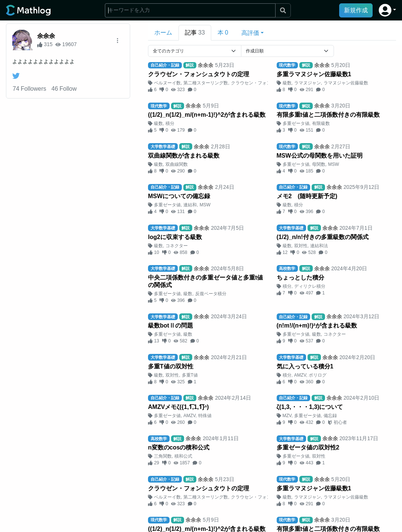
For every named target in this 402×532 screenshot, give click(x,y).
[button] (387, 10)
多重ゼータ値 (296, 123)
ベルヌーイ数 (167, 83)
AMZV (300, 375)
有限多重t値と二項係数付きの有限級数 (328, 115)
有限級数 (321, 123)
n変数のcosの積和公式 (179, 447)
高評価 (250, 33)
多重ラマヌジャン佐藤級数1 (314, 74)
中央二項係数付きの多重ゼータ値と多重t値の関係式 (205, 281)
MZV (287, 416)
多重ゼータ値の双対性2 (308, 447)
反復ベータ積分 (211, 294)
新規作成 (356, 10)
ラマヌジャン (308, 83)
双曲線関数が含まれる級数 (184, 156)
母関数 (319, 164)
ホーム (163, 33)
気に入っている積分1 (305, 366)
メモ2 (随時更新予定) (307, 196)
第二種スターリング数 (206, 83)
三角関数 (163, 456)
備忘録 (330, 416)
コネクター (177, 246)
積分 (170, 123)
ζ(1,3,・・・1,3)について (310, 407)
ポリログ (318, 375)
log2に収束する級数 (175, 237)
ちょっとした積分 (300, 278)
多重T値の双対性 (171, 366)
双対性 (301, 246)
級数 (287, 83)
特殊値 (205, 416)
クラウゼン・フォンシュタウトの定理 (199, 74)
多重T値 (190, 375)
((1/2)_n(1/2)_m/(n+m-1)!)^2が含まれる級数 (207, 115)
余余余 (46, 36)
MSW (333, 164)
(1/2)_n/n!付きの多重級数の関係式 (323, 237)
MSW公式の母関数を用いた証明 (320, 156)
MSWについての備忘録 (179, 196)
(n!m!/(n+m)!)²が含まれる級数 (317, 325)
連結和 (190, 205)
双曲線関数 (177, 164)
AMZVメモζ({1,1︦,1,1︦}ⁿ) (179, 407)
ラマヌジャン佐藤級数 (346, 83)
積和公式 (183, 456)
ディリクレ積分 (310, 286)
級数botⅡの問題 (171, 325)
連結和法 (319, 246)
